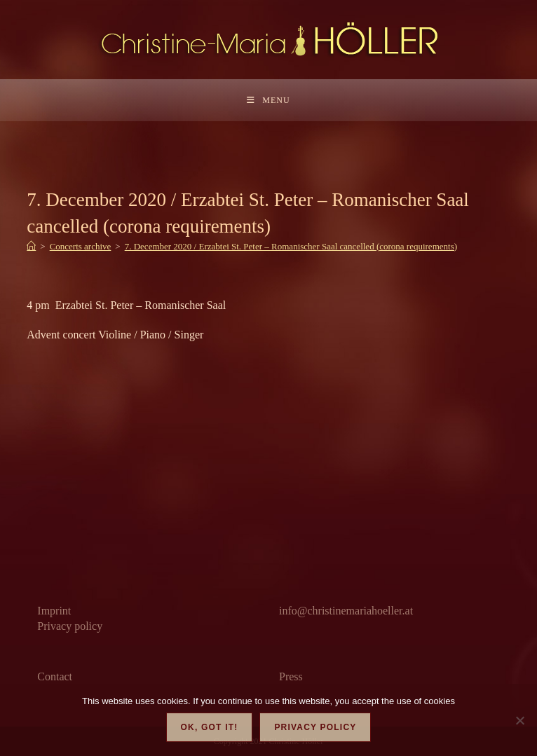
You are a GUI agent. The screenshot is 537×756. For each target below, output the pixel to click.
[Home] (31, 246)
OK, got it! (210, 727)
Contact (55, 676)
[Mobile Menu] (268, 100)
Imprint (54, 611)
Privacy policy (70, 626)
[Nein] (519, 720)
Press (291, 676)
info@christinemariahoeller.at (346, 611)
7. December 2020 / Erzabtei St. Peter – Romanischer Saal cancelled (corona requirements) (291, 246)
